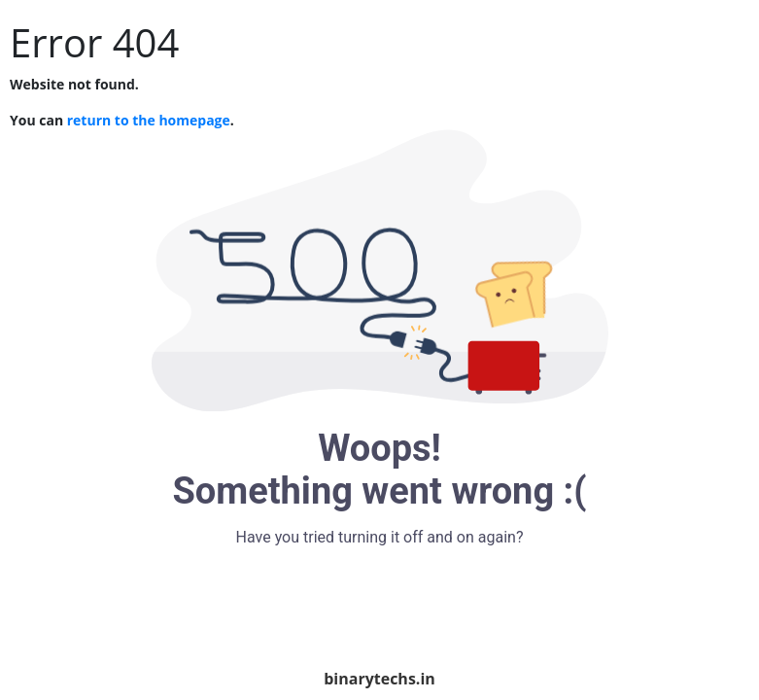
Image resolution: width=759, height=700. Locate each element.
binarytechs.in (379, 679)
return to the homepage (149, 120)
